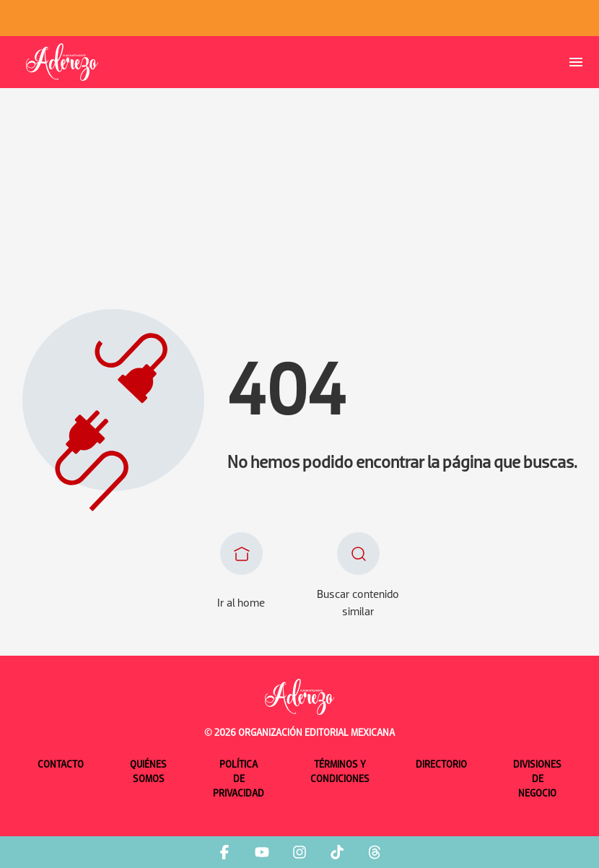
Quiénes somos (148, 772)
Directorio (441, 765)
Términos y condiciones (340, 772)
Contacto (61, 765)
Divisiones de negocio (537, 780)
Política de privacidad (239, 780)
